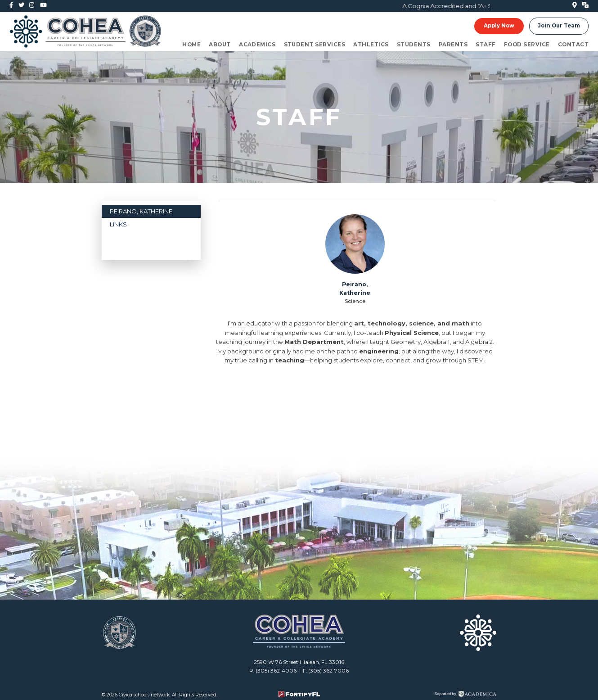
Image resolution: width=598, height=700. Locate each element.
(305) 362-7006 (328, 671)
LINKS (118, 224)
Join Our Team (559, 26)
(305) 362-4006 (276, 671)
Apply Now (499, 26)
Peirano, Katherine (141, 211)
